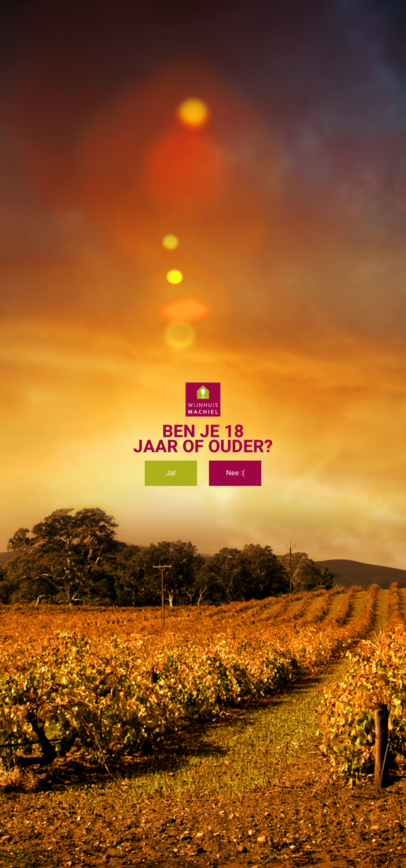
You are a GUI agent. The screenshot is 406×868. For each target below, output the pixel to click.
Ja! (171, 473)
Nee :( (235, 473)
